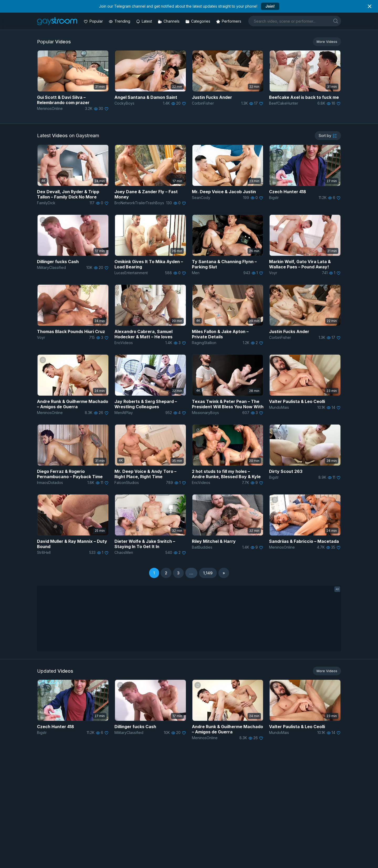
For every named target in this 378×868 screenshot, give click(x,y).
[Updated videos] (145, 21)
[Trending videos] (120, 21)
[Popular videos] (94, 21)
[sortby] (328, 136)
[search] (336, 21)
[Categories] (198, 21)
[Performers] (229, 21)
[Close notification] (370, 6)
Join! (270, 6)
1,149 (208, 573)
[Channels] (169, 21)
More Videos (327, 42)
